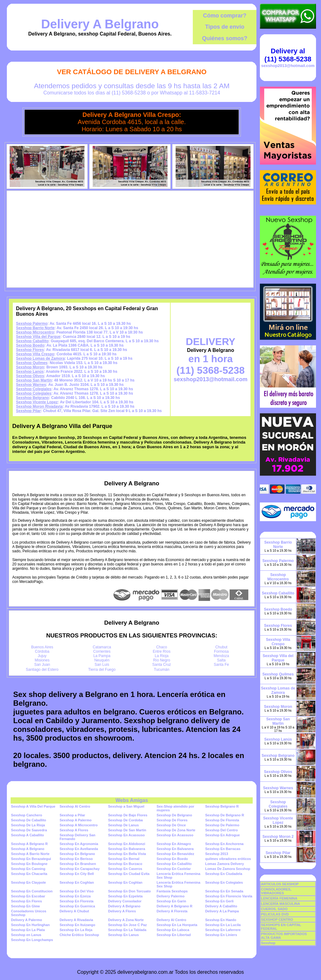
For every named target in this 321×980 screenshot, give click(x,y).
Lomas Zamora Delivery (225, 864)
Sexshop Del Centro (222, 830)
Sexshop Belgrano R (222, 806)
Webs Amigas (132, 800)
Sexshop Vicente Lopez (37, 402)
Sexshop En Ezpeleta (125, 896)
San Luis (102, 665)
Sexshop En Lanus (123, 935)
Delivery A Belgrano (100, 24)
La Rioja (162, 656)
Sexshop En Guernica (77, 906)
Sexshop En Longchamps (32, 940)
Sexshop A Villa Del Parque (33, 806)
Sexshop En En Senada (224, 891)
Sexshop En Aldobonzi (126, 844)
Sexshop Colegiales (34, 389)
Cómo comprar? (225, 16)
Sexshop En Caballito (174, 864)
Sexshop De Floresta (222, 820)
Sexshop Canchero (27, 815)
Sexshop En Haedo (221, 920)
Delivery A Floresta (172, 911)
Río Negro (162, 660)
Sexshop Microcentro (35, 332)
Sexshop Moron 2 (278, 837)
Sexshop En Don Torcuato (129, 891)
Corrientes (102, 651)
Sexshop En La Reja (76, 930)
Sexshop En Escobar (28, 896)
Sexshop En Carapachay (80, 869)
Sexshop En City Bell (77, 874)
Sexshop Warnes (31, 385)
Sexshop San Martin (34, 380)
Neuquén (102, 660)
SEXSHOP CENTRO (277, 920)
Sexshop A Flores (74, 830)
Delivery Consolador (125, 901)
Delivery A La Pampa (222, 911)
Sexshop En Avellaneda (79, 849)
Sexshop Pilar (28, 411)
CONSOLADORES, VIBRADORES (276, 891)
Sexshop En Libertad (174, 935)
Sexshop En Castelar (174, 869)
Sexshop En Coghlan (77, 882)
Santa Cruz (162, 665)
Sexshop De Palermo (222, 825)
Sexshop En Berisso (76, 859)
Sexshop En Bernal (124, 859)
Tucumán (162, 670)
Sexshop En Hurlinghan (30, 925)
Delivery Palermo (170, 896)
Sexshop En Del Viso (77, 891)
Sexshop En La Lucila (223, 925)
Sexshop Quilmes (32, 363)
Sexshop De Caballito (28, 820)
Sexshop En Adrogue (223, 835)
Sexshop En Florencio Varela (229, 896)
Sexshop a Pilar (72, 815)
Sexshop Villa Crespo (35, 354)
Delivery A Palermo (26, 920)
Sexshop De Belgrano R (225, 815)
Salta (221, 660)
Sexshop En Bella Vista (127, 854)
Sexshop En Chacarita (29, 874)
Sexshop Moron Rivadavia (39, 406)
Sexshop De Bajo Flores (128, 815)
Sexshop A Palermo (76, 820)
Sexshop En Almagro (174, 844)
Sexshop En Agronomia (79, 844)
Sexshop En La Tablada (127, 930)
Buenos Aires (42, 647)
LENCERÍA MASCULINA (281, 904)
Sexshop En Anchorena (224, 844)
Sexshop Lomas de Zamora (40, 358)
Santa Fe (221, 665)
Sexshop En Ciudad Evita (129, 874)
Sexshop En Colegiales (224, 882)
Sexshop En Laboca (173, 930)
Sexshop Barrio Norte (35, 328)
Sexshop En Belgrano (77, 854)
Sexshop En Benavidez (175, 854)
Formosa (221, 651)
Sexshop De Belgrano (174, 815)
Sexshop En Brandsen (78, 864)
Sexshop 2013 (217, 854)
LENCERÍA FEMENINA (279, 898)
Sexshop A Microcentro (79, 825)
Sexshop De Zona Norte (176, 830)
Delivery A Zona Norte (126, 920)
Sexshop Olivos (30, 376)
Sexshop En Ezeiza (75, 896)
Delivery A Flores (122, 911)
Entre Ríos (162, 651)
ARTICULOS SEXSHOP (280, 884)
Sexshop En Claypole (28, 882)
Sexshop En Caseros (125, 869)
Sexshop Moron (30, 367)
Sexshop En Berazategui (31, 859)
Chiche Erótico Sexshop (79, 935)
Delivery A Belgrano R (175, 906)
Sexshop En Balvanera (126, 849)
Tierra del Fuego (102, 670)
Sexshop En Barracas (223, 849)
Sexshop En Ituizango (77, 925)
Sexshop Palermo (32, 324)
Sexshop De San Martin (127, 830)
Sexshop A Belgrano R (29, 844)
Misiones (42, 660)
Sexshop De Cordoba (125, 820)
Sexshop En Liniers (221, 935)
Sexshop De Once (171, 825)
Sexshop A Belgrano (28, 849)
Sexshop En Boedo (172, 859)
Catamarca (102, 647)
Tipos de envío (225, 27)
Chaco (162, 647)
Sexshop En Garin (171, 901)
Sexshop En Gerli (219, 901)
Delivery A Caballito (221, 906)
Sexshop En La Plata (28, 930)
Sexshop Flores (30, 350)
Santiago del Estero (42, 670)
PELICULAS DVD (275, 914)
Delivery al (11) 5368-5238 (288, 55)
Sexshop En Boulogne (29, 864)
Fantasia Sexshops (172, 891)
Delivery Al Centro (171, 920)
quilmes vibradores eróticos (228, 859)
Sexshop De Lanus (123, 825)
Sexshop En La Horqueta (177, 925)
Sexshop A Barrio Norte (30, 854)
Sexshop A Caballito (27, 835)
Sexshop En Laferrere (223, 930)
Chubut (221, 647)
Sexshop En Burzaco (125, 864)
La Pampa (102, 656)
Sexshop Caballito (32, 341)
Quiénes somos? (225, 38)
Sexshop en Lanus (26, 935)
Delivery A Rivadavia (76, 920)
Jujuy (42, 656)
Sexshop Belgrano (32, 398)
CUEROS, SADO (274, 909)
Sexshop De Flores (172, 820)
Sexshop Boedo (30, 345)
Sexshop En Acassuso (126, 835)
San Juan (42, 665)
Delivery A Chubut (74, 911)
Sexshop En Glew (25, 906)
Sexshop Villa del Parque (38, 337)
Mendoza (221, 656)
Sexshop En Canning (28, 869)
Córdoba (42, 651)
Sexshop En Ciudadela (224, 874)
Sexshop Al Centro (75, 806)
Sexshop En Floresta (77, 901)
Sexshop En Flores (26, 901)
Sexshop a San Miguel (126, 806)
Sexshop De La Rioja (28, 825)
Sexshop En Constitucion (32, 891)
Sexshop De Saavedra (29, 830)
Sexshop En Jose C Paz (127, 925)
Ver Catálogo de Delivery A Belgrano (132, 72)
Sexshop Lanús (30, 372)
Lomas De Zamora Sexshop (228, 869)
